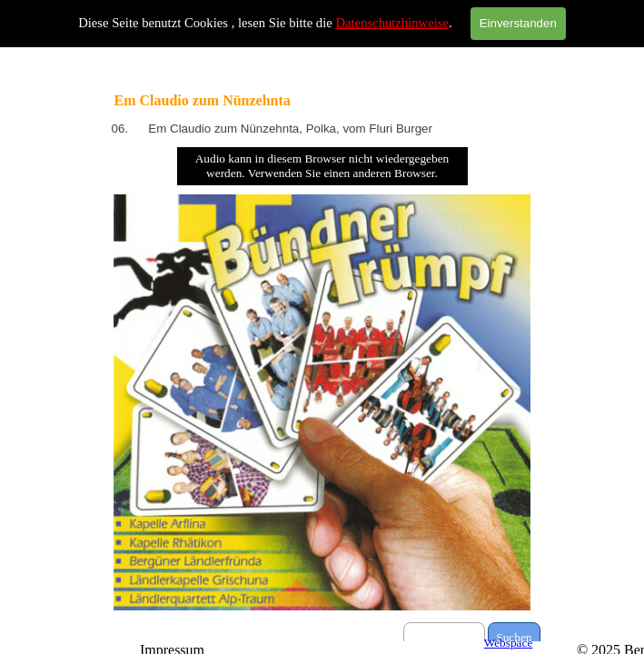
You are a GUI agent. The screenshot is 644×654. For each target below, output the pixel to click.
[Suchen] (445, 638)
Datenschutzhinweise (392, 23)
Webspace (509, 643)
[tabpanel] (322, 129)
